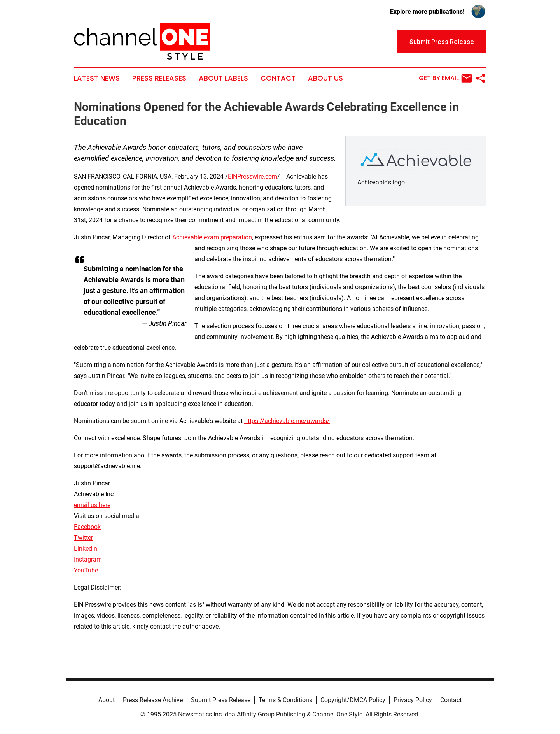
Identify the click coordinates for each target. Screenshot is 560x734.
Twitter (83, 538)
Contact (278, 78)
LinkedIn (86, 549)
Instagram (88, 559)
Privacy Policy (413, 700)
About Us (325, 78)
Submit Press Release (221, 700)
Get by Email (445, 78)
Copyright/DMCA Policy (353, 700)
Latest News (97, 78)
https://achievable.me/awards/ (287, 421)
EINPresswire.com (253, 176)
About (107, 700)
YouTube (86, 570)
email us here (92, 505)
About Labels (223, 78)
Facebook (87, 527)
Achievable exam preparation (212, 237)
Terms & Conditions (285, 700)
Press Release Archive (153, 700)
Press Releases (159, 78)
